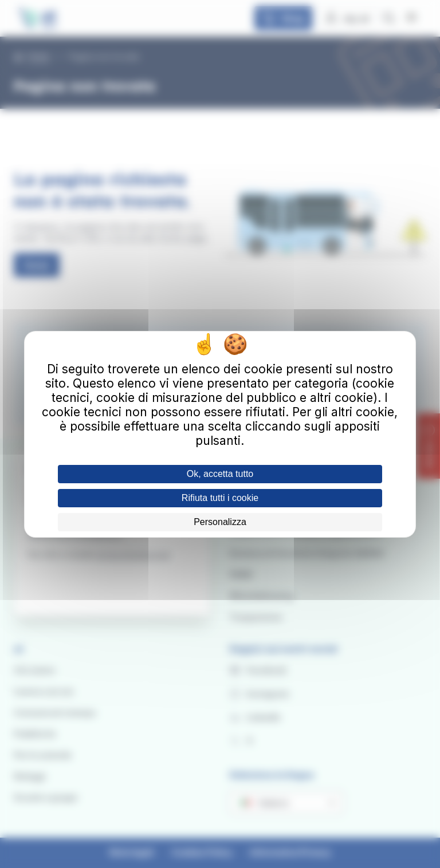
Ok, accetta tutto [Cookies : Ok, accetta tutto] (220, 474)
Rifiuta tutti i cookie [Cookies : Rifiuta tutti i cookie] (220, 498)
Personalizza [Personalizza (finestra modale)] (220, 522)
